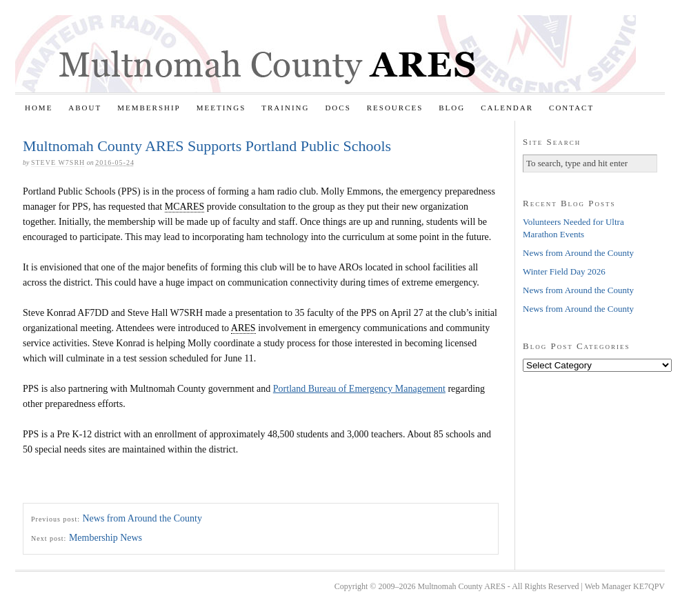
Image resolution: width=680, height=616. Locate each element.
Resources (395, 108)
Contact (571, 108)
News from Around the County (142, 518)
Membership (149, 108)
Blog (452, 108)
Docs (338, 108)
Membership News (106, 538)
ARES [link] (243, 328)
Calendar (507, 108)
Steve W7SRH (58, 162)
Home (39, 108)
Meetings (221, 108)
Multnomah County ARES (326, 54)
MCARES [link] (185, 207)
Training (285, 108)
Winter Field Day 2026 (564, 271)
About (85, 108)
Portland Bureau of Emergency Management (359, 389)
